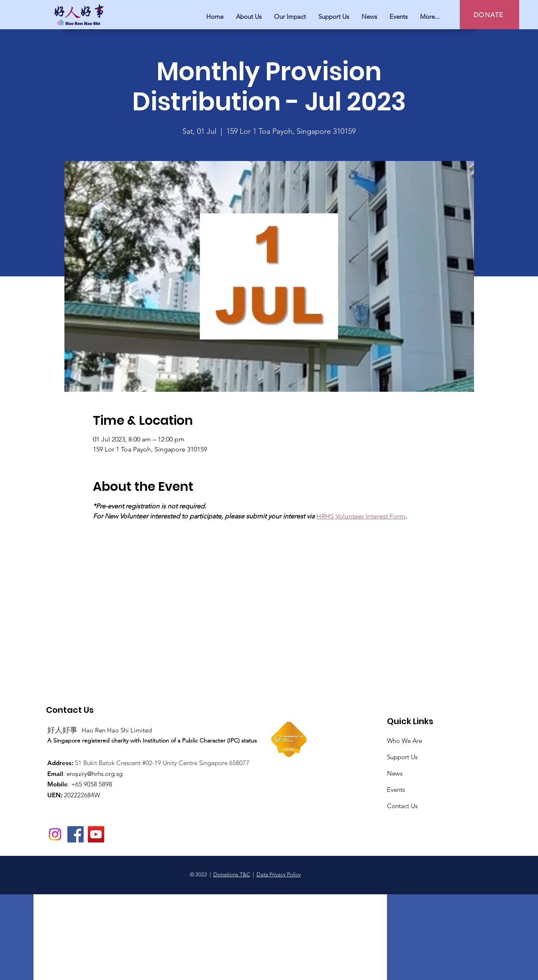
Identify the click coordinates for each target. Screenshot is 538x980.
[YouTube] (96, 834)
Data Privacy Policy (279, 874)
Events (396, 790)
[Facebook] (76, 834)
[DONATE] (489, 15)
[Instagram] (55, 834)
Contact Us (402, 806)
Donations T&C (232, 874)
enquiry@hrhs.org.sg (95, 774)
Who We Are (405, 741)
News (395, 773)
